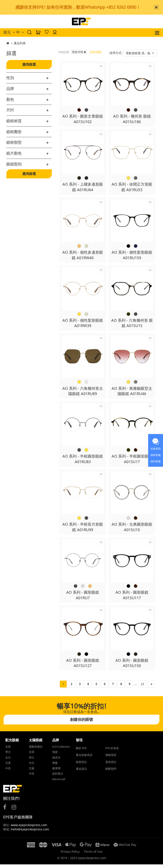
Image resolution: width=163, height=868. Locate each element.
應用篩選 (29, 64)
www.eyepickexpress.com (29, 829)
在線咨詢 (156, 449)
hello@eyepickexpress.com (30, 833)
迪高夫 (56, 761)
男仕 (8, 756)
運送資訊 (81, 772)
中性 (8, 772)
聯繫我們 (111, 772)
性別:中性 (79, 52)
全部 (8, 750)
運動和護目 (36, 750)
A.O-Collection (61, 750)
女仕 (8, 761)
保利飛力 (58, 777)
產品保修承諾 (84, 758)
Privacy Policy (70, 855)
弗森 (55, 766)
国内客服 (156, 461)
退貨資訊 (111, 765)
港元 (9, 32)
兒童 (8, 766)
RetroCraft (59, 783)
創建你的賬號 (81, 723)
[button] (140, 53)
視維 (55, 756)
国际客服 (156, 455)
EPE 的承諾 (112, 751)
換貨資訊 (81, 765)
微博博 (56, 772)
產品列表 (20, 43)
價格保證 (111, 758)
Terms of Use (93, 855)
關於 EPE (81, 751)
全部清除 (96, 52)
